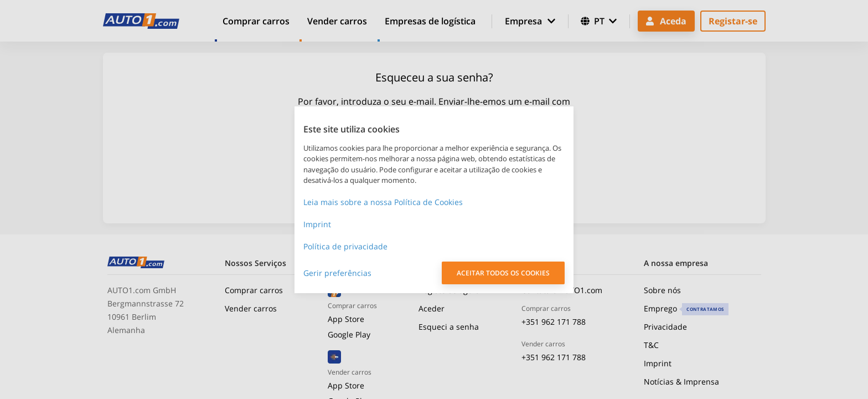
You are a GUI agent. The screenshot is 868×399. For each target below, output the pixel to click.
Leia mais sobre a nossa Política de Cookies (383, 202)
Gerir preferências (337, 273)
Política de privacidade (345, 246)
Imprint (317, 224)
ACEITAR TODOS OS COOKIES (503, 273)
